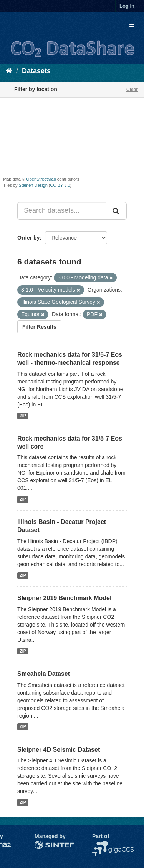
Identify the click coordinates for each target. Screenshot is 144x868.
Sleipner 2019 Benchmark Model (64, 598)
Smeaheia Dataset (44, 674)
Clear (132, 90)
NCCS (100, 845)
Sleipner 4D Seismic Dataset (59, 750)
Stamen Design (33, 185)
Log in (127, 6)
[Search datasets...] (62, 211)
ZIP (23, 416)
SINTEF (44, 845)
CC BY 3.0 (60, 185)
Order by (28, 238)
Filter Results (39, 327)
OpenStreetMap (41, 179)
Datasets (36, 71)
